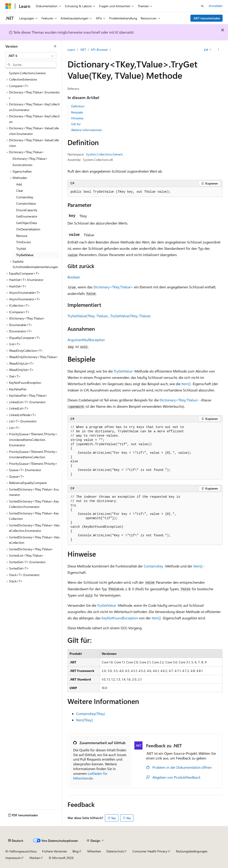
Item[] (186, 384)
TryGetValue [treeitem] (25, 255)
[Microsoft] (8, 6)
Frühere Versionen (55, 851)
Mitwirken (94, 851)
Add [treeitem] (19, 184)
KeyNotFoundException (120, 618)
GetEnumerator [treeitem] (27, 216)
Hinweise (77, 118)
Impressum (13, 858)
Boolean (74, 277)
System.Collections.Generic (105, 154)
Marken (35, 858)
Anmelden (216, 6)
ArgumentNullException (86, 340)
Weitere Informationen (87, 130)
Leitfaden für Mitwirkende (90, 776)
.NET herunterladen (207, 18)
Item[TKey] (84, 720)
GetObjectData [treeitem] (27, 223)
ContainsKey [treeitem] (25, 197)
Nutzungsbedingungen (192, 851)
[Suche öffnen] (202, 6)
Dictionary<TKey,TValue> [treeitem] (30, 159)
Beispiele (77, 112)
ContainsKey (154, 566)
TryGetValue (123, 371)
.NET (83, 50)
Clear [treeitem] (20, 191)
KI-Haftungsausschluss (21, 851)
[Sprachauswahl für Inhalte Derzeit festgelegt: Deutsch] (16, 841)
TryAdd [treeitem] (21, 249)
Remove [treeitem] (22, 236)
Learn (71, 50)
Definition (78, 106)
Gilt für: (76, 124)
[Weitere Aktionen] (218, 50)
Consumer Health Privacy (150, 851)
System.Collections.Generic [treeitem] (28, 73)
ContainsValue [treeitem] (26, 203)
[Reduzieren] (55, 46)
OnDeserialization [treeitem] (28, 229)
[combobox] (31, 56)
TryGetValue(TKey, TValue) (88, 316)
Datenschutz (115, 851)
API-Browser (99, 50)
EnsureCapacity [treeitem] (27, 210)
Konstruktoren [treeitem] (23, 165)
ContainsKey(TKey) (91, 714)
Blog (76, 851)
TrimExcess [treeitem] (24, 242)
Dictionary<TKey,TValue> (113, 287)
